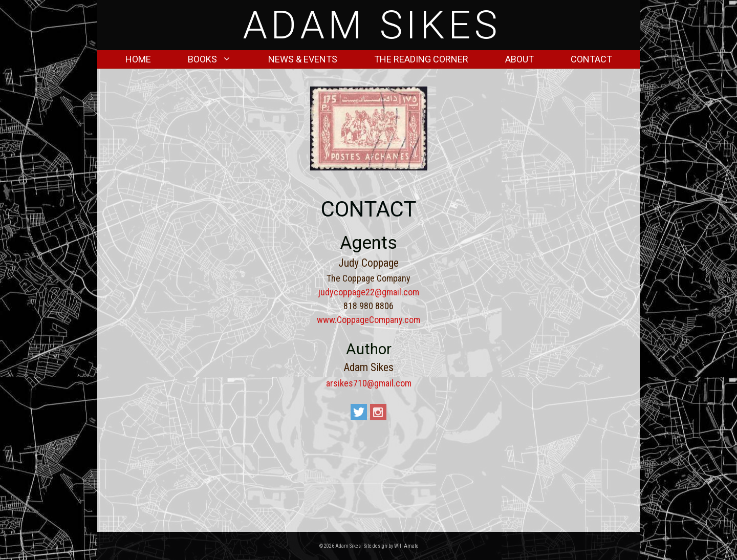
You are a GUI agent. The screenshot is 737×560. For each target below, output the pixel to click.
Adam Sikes (372, 25)
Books (219, 59)
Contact (591, 59)
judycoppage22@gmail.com (369, 292)
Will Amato (406, 546)
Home (138, 59)
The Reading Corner (421, 59)
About (519, 59)
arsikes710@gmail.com (369, 383)
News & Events (303, 59)
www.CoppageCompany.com (368, 320)
